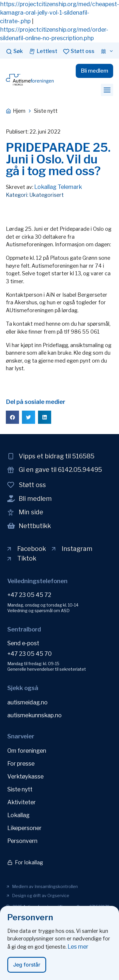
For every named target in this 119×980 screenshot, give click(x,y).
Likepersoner (24, 828)
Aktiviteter (21, 802)
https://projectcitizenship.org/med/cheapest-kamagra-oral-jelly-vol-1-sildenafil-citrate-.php (59, 13)
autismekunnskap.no (35, 715)
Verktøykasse (25, 776)
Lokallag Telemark (58, 187)
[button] (107, 90)
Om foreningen (27, 751)
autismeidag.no (27, 702)
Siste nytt (20, 789)
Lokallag (18, 815)
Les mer (78, 948)
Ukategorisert (46, 195)
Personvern (22, 841)
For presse (21, 764)
